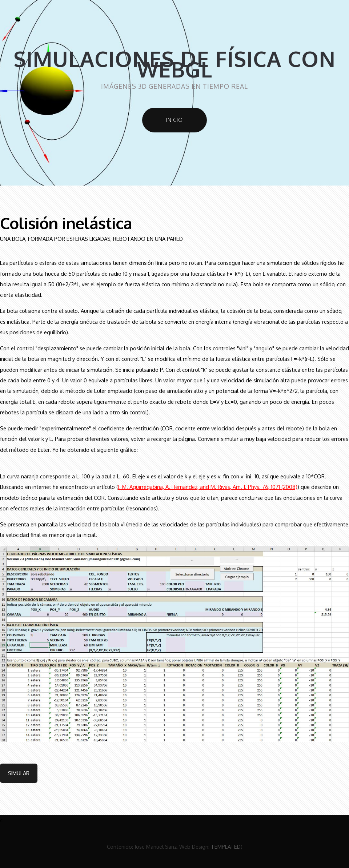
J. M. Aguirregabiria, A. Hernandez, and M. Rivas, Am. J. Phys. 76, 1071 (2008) (208, 487)
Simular (19, 773)
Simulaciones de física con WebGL (174, 64)
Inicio (174, 120)
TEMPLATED (226, 847)
